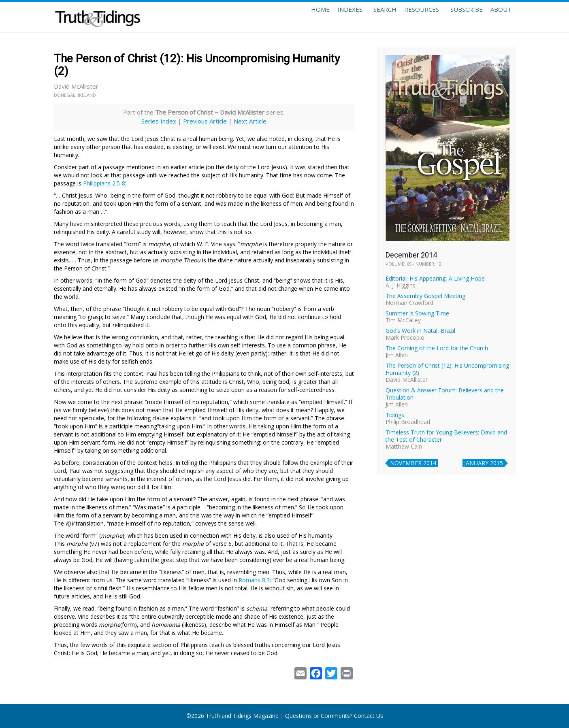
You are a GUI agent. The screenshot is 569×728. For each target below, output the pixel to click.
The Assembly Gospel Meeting (425, 296)
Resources (408, 17)
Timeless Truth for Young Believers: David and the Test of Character (446, 436)
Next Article (250, 121)
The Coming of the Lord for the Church (437, 348)
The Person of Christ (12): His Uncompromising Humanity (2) (447, 369)
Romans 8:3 (254, 580)
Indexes (326, 17)
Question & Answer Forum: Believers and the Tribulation (445, 394)
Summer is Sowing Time (417, 313)
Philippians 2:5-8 (104, 183)
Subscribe (456, 17)
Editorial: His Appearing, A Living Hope (435, 278)
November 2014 (413, 463)
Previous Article (205, 121)
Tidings (395, 415)
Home (290, 17)
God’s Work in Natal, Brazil (420, 331)
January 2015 (484, 463)
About (498, 17)
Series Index (159, 121)
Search (365, 17)
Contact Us (369, 716)
